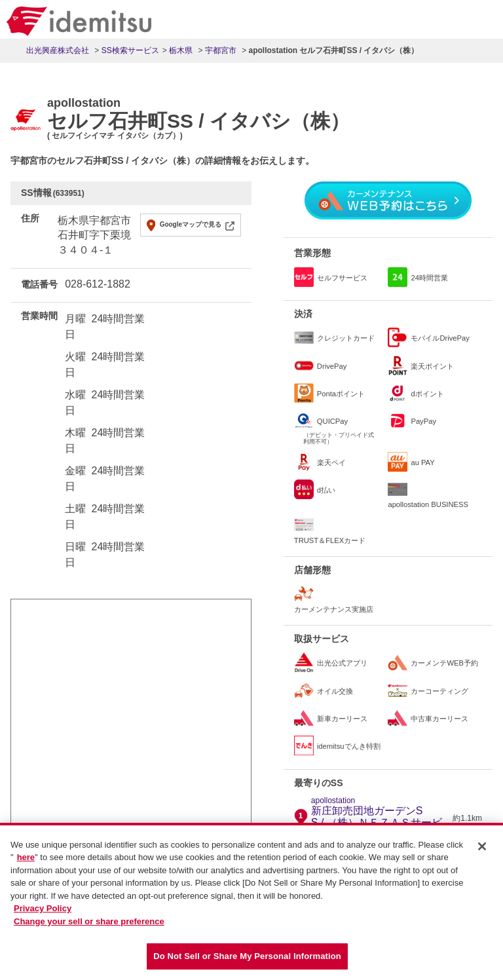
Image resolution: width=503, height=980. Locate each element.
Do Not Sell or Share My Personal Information (247, 963)
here (26, 864)
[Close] (482, 853)
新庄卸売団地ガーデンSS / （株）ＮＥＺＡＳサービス (380, 818)
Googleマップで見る (191, 224)
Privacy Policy (43, 915)
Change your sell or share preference (89, 928)
